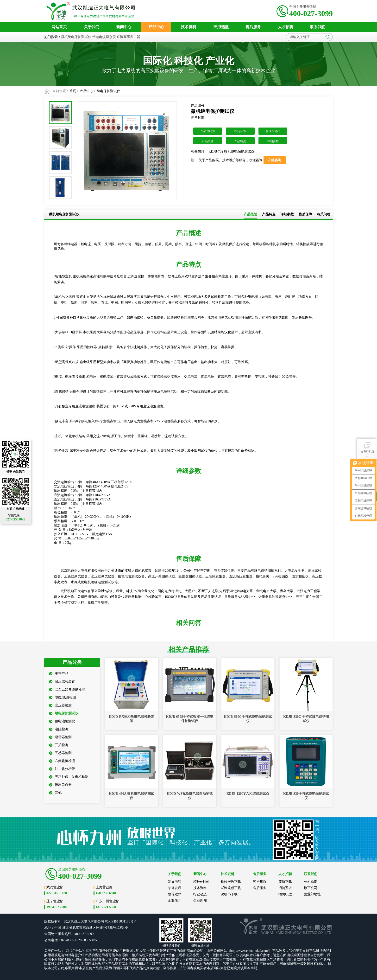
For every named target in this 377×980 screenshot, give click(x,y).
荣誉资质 (175, 888)
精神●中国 (201, 882)
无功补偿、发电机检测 (69, 777)
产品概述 (208, 141)
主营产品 (59, 674)
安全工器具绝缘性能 (67, 689)
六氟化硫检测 (62, 761)
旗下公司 (311, 888)
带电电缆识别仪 (104, 37)
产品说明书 (208, 131)
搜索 (328, 37)
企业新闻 (200, 900)
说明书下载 (229, 894)
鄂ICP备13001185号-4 (121, 921)
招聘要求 (285, 888)
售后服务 (260, 888)
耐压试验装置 (62, 682)
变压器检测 (60, 705)
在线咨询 (367, 447)
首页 (73, 91)
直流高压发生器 (128, 37)
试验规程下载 (231, 888)
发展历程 (175, 882)
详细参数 (273, 141)
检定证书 (240, 131)
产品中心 (86, 91)
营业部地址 (312, 894)
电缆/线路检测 (63, 697)
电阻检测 (59, 729)
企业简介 (175, 900)
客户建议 (260, 882)
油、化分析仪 (62, 769)
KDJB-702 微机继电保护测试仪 (231, 151)
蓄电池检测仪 (62, 721)
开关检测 (59, 745)
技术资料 (200, 888)
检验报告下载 (231, 882)
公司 (101, 921)
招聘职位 (285, 894)
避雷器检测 (60, 737)
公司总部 (311, 882)
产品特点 (240, 141)
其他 (55, 793)
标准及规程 (273, 131)
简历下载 (285, 882)
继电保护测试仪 (108, 91)
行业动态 (200, 894)
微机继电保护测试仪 (76, 37)
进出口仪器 (60, 785)
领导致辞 (175, 894)
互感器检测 (60, 753)
